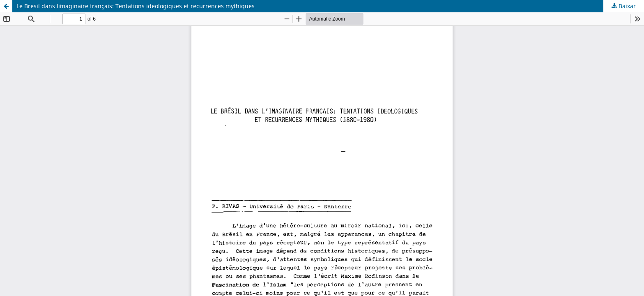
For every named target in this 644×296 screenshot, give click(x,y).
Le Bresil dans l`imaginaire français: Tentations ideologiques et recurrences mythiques (136, 6)
